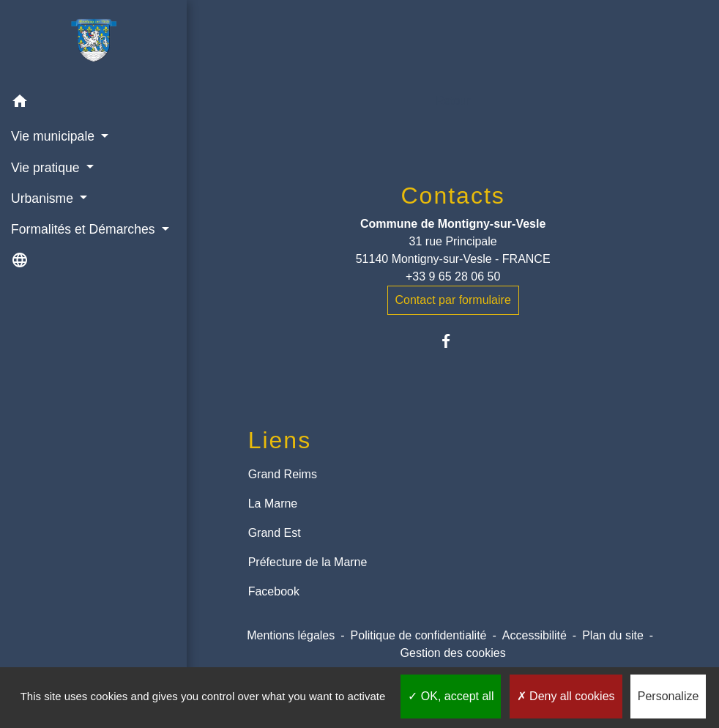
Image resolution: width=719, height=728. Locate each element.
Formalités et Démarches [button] (85, 229)
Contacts (453, 196)
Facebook (274, 591)
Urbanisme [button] (44, 198)
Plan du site (613, 635)
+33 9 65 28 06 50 (453, 276)
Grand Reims (283, 474)
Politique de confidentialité (419, 635)
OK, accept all (451, 696)
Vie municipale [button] (55, 136)
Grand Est (275, 533)
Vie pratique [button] (47, 168)
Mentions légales (291, 635)
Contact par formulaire (453, 300)
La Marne (273, 504)
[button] (93, 104)
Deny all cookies (566, 696)
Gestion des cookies (453, 653)
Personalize (668, 696)
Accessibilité (534, 635)
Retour (453, 101)
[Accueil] (94, 43)
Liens (280, 440)
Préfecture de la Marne (308, 562)
